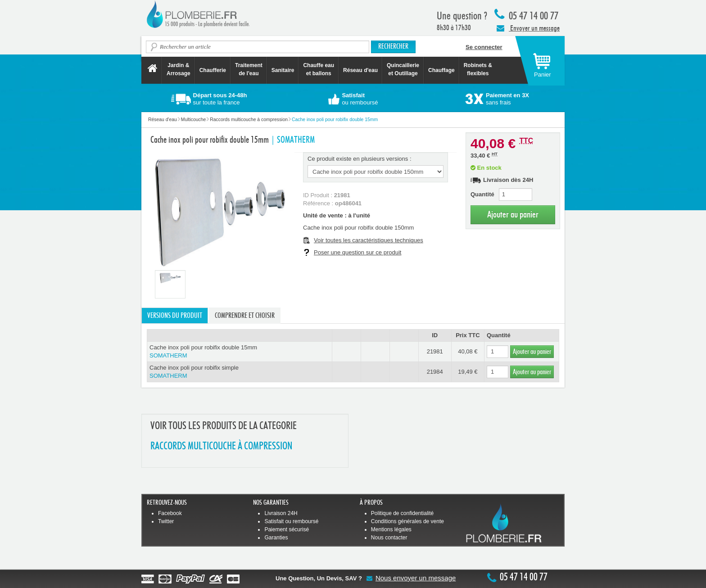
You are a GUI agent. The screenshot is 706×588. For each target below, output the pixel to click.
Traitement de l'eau (249, 69)
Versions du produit (175, 316)
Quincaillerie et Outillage (403, 69)
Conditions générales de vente (407, 521)
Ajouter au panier (513, 215)
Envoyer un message (528, 28)
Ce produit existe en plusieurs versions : (360, 159)
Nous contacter (389, 538)
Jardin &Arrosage (179, 69)
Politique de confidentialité (402, 513)
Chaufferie (213, 70)
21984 (435, 372)
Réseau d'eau (360, 70)
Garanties (276, 538)
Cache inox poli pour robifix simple (240, 372)
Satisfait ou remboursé (291, 521)
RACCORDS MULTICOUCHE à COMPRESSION (221, 446)
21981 (435, 351)
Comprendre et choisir (245, 316)
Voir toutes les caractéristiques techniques (369, 240)
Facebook (170, 513)
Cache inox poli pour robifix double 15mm (240, 352)
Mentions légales (391, 529)
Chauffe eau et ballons (319, 69)
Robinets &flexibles (478, 69)
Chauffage (441, 70)
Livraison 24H (281, 513)
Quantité (482, 194)
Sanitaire (283, 70)
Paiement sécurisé (287, 529)
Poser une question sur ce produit (358, 252)
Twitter (166, 521)
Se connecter (484, 47)
